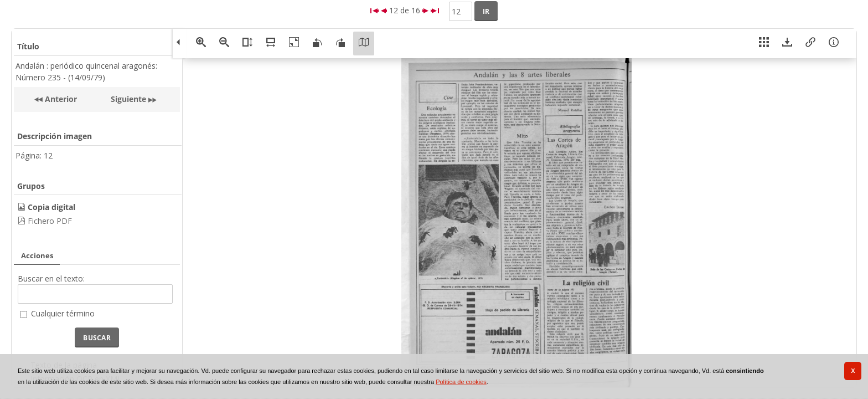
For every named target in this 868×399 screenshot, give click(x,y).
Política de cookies (461, 382)
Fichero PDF (50, 221)
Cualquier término (63, 313)
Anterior (60, 99)
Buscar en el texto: (51, 278)
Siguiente (128, 99)
